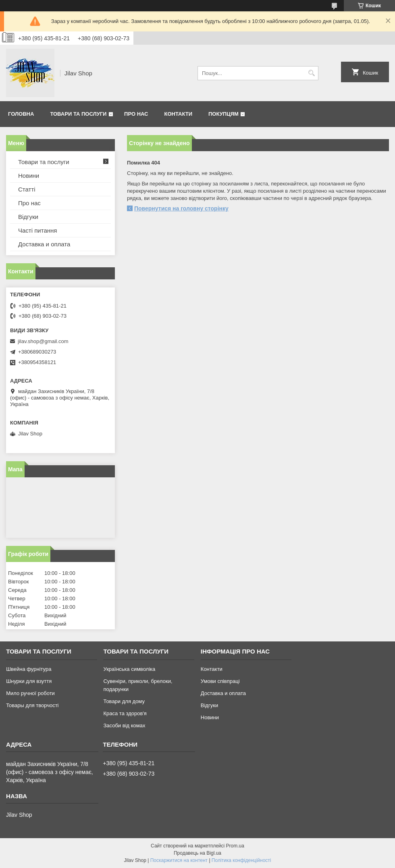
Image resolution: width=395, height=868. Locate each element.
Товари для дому (124, 701)
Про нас (136, 114)
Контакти (179, 114)
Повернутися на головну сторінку (181, 208)
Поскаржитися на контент (179, 860)
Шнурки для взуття (29, 681)
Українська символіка (129, 669)
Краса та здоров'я (125, 713)
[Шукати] (311, 73)
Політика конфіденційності (241, 860)
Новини (29, 176)
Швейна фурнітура (29, 669)
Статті (27, 189)
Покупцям (223, 114)
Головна (21, 114)
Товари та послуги (78, 114)
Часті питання (37, 230)
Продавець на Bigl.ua (197, 853)
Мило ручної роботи (30, 693)
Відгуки (28, 217)
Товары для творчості (32, 705)
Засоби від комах (124, 725)
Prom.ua (235, 846)
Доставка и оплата (44, 244)
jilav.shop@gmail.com (43, 341)
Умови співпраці (220, 681)
